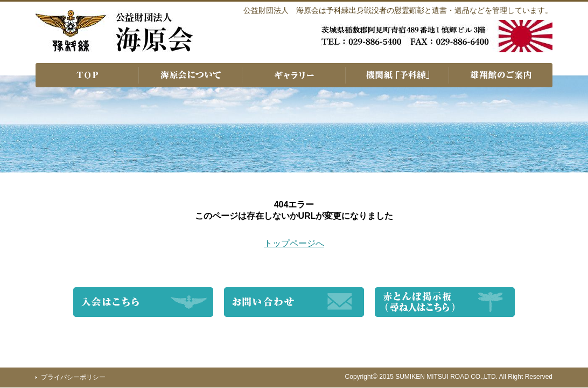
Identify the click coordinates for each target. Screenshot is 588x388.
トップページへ (294, 243)
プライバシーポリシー (73, 377)
